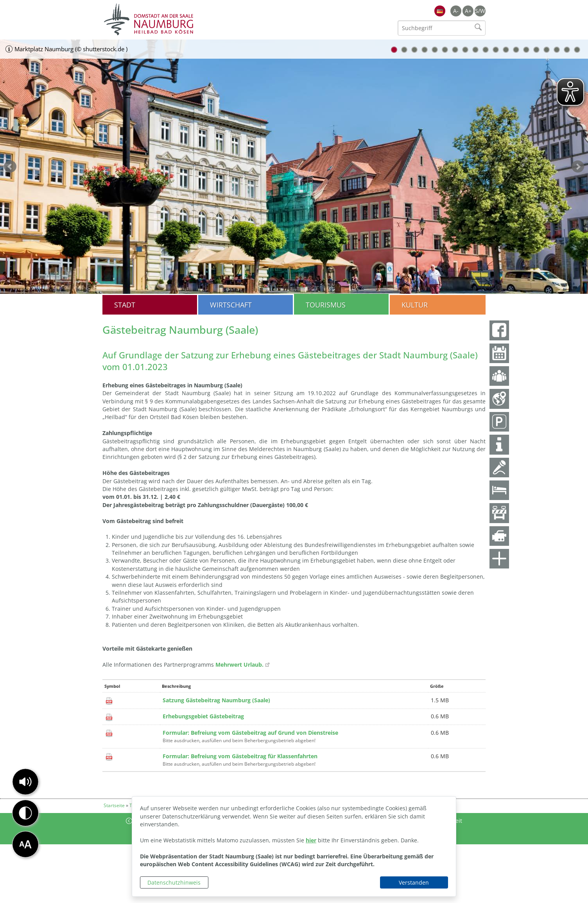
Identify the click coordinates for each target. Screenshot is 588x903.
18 (567, 50)
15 (536, 50)
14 (526, 50)
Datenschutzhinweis (174, 882)
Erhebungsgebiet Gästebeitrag (203, 716)
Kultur (415, 305)
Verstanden (414, 882)
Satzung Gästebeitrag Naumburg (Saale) (216, 700)
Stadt (125, 305)
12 (506, 50)
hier (311, 840)
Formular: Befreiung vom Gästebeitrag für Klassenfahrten (240, 756)
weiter (578, 167)
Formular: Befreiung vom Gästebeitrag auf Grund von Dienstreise (250, 733)
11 (496, 50)
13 (516, 50)
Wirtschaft (231, 305)
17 (557, 50)
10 (486, 50)
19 (577, 50)
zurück (10, 167)
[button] (25, 782)
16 (547, 50)
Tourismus (326, 305)
